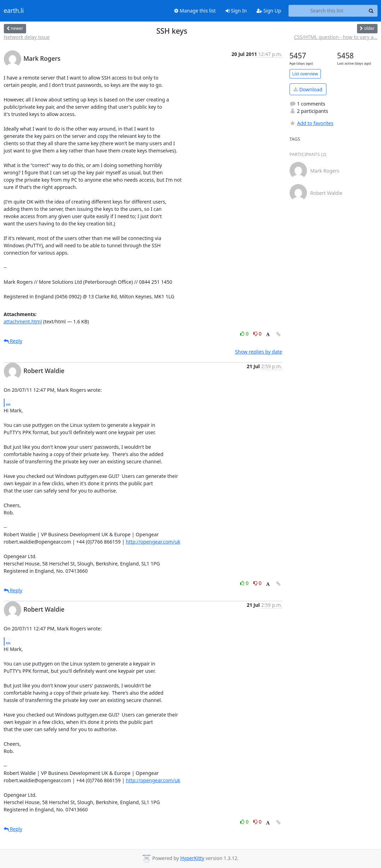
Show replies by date (258, 352)
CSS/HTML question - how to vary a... (336, 37)
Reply (13, 341)
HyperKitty (192, 858)
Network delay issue (27, 37)
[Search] (371, 11)
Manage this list (195, 11)
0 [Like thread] (245, 334)
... (8, 403)
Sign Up (269, 11)
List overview (305, 74)
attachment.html (23, 321)
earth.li (14, 11)
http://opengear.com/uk (153, 542)
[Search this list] (327, 11)
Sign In (236, 11)
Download (308, 89)
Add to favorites (311, 123)
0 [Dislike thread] (258, 334)
